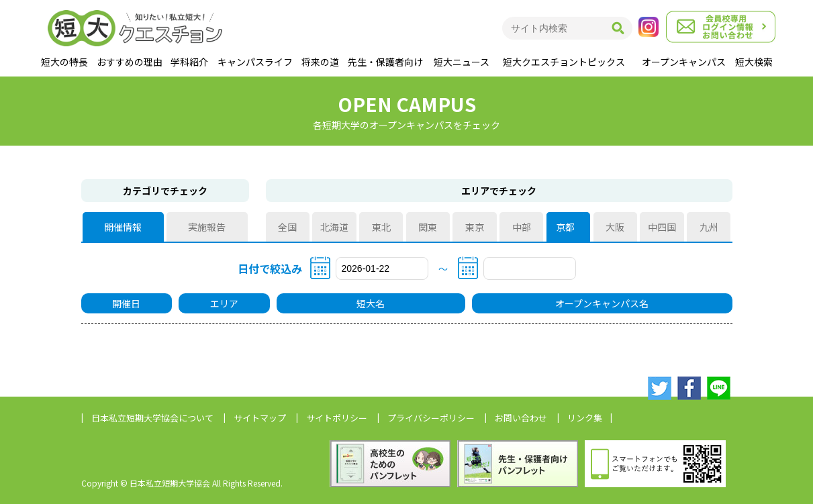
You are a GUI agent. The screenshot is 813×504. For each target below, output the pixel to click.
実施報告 (207, 227)
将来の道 (320, 62)
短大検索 (754, 62)
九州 (709, 227)
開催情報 (123, 227)
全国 (287, 227)
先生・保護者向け (385, 62)
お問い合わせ (521, 418)
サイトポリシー (337, 418)
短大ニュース (462, 62)
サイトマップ (260, 418)
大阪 (615, 227)
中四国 (662, 227)
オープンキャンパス (684, 62)
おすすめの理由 (130, 62)
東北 (381, 227)
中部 (522, 227)
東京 (475, 227)
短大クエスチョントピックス (564, 62)
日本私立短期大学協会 (152, 418)
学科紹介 (189, 62)
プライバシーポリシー (431, 418)
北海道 (334, 227)
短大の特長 (64, 62)
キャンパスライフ (255, 62)
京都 (568, 227)
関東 (428, 227)
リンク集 (585, 418)
